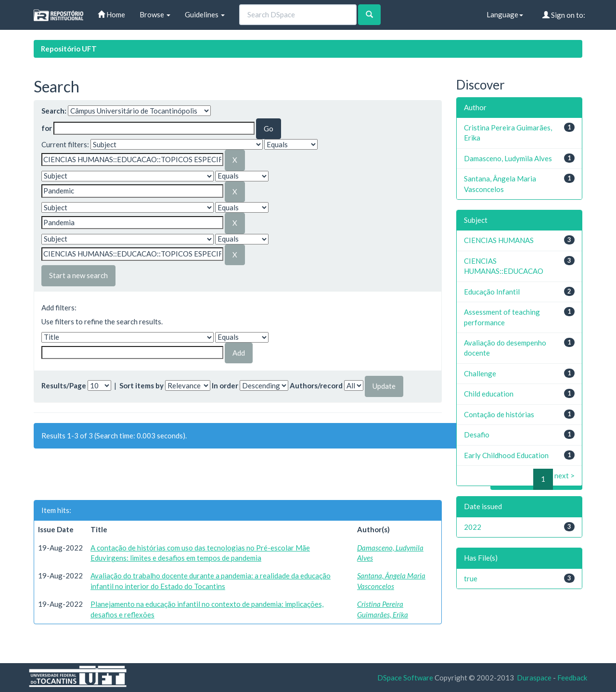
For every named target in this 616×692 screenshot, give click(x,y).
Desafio (477, 435)
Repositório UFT (69, 49)
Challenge (480, 373)
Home (111, 14)
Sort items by (141, 385)
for (47, 128)
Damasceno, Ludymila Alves (508, 158)
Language (505, 14)
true (471, 578)
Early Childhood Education (506, 455)
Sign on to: (564, 15)
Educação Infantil (492, 292)
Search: (54, 111)
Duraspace (534, 678)
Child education (489, 394)
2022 (473, 527)
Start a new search (78, 275)
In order (225, 385)
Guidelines (205, 14)
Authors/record (316, 385)
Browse (155, 14)
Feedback (572, 678)
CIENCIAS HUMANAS (499, 240)
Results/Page (64, 385)
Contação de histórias (499, 414)
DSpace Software (405, 678)
